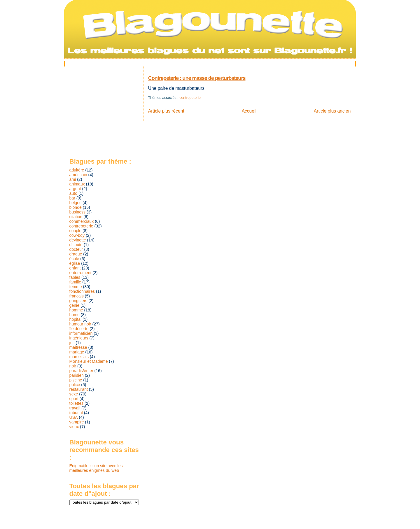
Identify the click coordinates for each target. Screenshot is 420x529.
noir (73, 366)
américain (78, 175)
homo (75, 315)
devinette (78, 240)
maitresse (78, 347)
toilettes (76, 403)
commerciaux (82, 221)
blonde (76, 207)
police (75, 385)
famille (75, 282)
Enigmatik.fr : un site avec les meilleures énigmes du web (96, 468)
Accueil (249, 111)
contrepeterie (190, 98)
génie (74, 305)
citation (76, 217)
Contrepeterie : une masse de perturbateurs (197, 78)
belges (75, 203)
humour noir (80, 324)
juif (72, 343)
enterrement (80, 273)
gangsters (78, 301)
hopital (75, 319)
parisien (77, 375)
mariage (77, 352)
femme (76, 287)
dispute (76, 245)
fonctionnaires (82, 291)
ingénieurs (79, 338)
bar (72, 198)
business (78, 212)
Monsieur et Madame (89, 361)
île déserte (79, 329)
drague (76, 254)
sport (74, 399)
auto (73, 193)
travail (75, 408)
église (75, 263)
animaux (77, 184)
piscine (76, 380)
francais (77, 296)
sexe (74, 394)
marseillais (79, 357)
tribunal (76, 413)
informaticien (81, 333)
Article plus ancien (332, 111)
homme (76, 310)
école (74, 259)
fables (75, 277)
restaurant (79, 389)
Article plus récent (166, 111)
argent (75, 189)
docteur (76, 249)
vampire (77, 422)
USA (74, 417)
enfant (75, 268)
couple (75, 231)
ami (73, 179)
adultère (77, 170)
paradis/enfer (81, 371)
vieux (74, 427)
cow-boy (77, 235)
